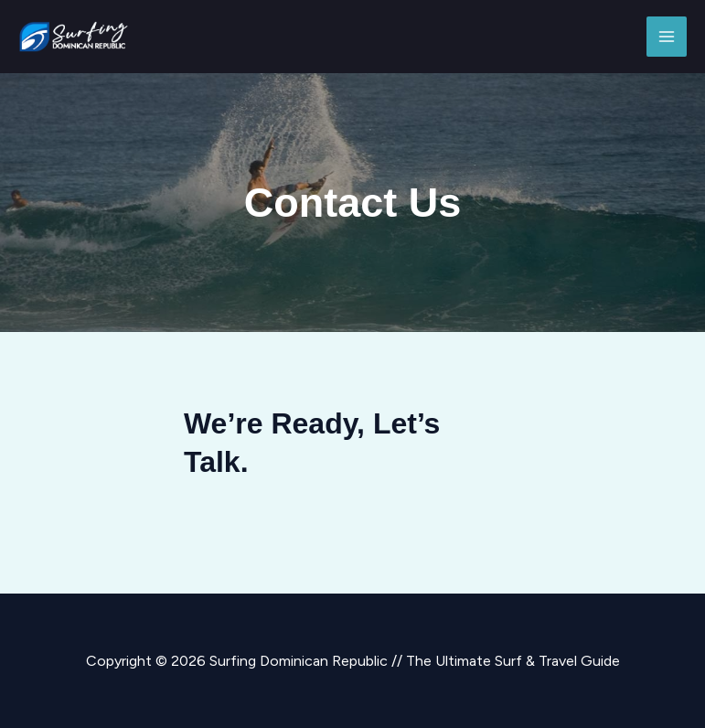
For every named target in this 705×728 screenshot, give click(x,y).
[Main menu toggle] (667, 37)
